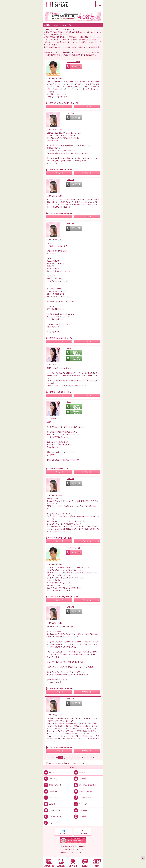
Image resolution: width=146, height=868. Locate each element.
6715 (86, 757)
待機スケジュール (52, 785)
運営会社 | (80, 849)
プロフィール (87, 106)
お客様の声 (50, 791)
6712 (67, 757)
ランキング (80, 804)
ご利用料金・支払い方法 (84, 785)
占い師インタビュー (83, 798)
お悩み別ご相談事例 (83, 791)
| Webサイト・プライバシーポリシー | (73, 852)
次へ (93, 757)
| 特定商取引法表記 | (69, 849)
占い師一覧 (80, 779)
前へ (54, 757)
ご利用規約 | (80, 846)
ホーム (48, 772)
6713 (73, 757)
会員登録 (79, 772)
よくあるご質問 (51, 810)
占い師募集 (80, 817)
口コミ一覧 (59, 106)
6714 (80, 757)
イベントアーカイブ (53, 817)
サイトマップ (51, 823)
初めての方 (50, 779)
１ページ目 (71, 47)
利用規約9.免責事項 (75, 55)
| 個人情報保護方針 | (68, 846)
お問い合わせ (81, 810)
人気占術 (49, 804)
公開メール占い (51, 798)
